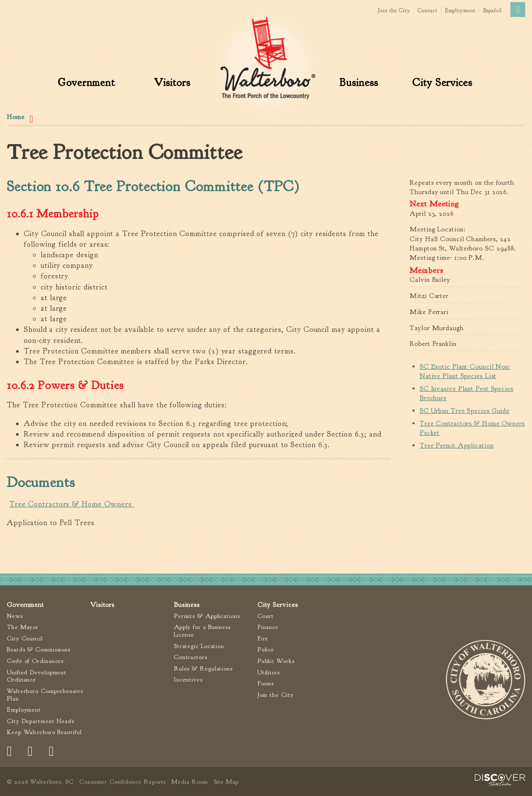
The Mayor (23, 628)
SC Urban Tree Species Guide (465, 411)
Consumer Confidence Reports (123, 782)
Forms (266, 684)
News (15, 616)
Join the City (394, 11)
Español (493, 11)
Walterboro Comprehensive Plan (45, 695)
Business (359, 83)
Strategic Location (199, 646)
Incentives (188, 680)
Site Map (226, 782)
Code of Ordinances (35, 661)
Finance (268, 628)
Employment (460, 11)
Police (266, 650)
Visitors (172, 83)
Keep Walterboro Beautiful (44, 733)
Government (86, 83)
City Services (442, 83)
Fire (263, 639)
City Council (25, 639)
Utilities (269, 672)
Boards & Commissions (39, 650)
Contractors (191, 658)
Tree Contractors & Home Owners (72, 504)
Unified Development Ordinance (37, 676)
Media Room (189, 782)
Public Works (276, 661)
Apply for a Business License (202, 631)
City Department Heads (40, 721)
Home (16, 117)
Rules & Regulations (203, 669)
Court (266, 616)
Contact (427, 11)
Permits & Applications (207, 616)
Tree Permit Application (457, 445)
